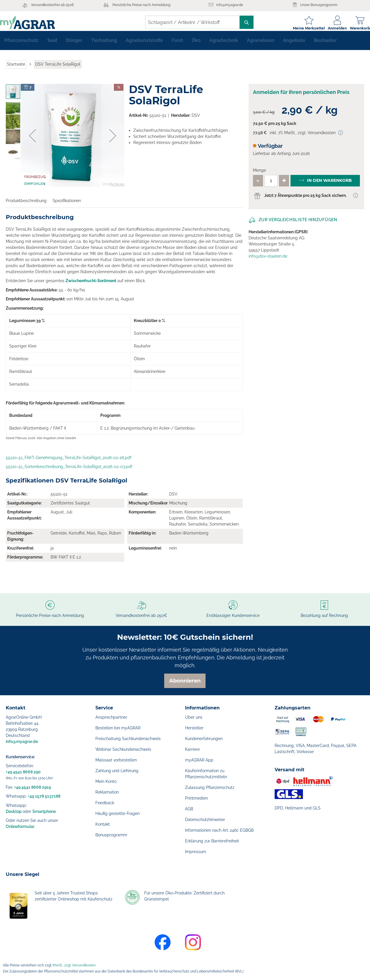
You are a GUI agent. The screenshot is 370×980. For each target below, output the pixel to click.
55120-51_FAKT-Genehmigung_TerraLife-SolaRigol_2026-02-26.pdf (69, 462)
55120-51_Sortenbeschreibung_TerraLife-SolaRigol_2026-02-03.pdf (69, 471)
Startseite (16, 69)
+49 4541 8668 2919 (33, 787)
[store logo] (33, 22)
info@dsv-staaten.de (268, 261)
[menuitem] (22, 45)
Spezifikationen (67, 205)
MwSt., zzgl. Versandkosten (74, 965)
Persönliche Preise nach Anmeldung (141, 5)
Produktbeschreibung (26, 205)
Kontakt (103, 824)
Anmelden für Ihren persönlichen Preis (301, 97)
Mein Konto (106, 781)
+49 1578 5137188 (44, 796)
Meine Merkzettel (303, 28)
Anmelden (332, 28)
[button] (32, 140)
